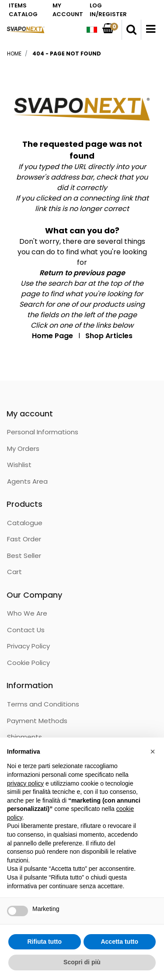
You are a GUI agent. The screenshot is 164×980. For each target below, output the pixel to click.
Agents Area (27, 481)
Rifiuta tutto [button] (44, 942)
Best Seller (24, 556)
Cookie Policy (28, 663)
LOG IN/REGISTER (108, 10)
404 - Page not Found (67, 54)
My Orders (23, 448)
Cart (14, 572)
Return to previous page (82, 273)
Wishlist (19, 465)
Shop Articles (109, 336)
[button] (131, 30)
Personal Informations (43, 432)
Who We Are (27, 613)
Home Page (52, 336)
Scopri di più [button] (82, 962)
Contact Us (26, 630)
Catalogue (25, 523)
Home (14, 54)
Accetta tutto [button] (119, 942)
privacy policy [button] (25, 783)
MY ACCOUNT (68, 10)
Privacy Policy (28, 646)
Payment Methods (37, 721)
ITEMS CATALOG (23, 10)
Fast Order (24, 539)
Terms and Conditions (43, 704)
